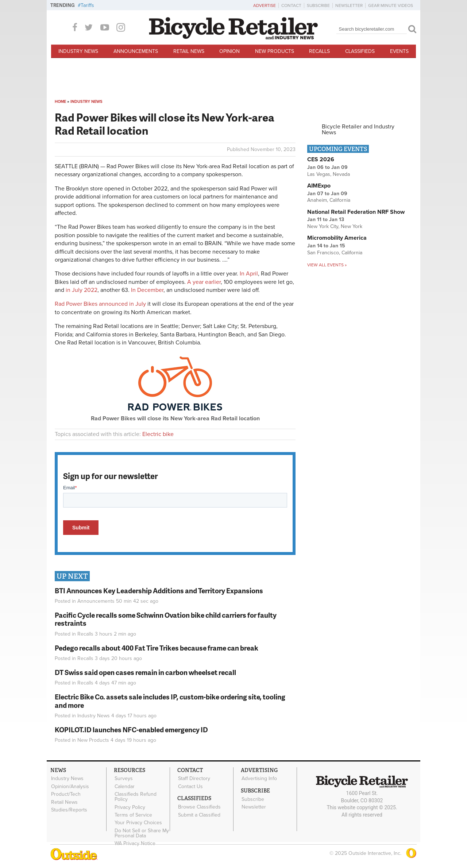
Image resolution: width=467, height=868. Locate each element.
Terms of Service (133, 814)
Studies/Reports (69, 809)
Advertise (265, 5)
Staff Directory (194, 779)
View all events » (327, 265)
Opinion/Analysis (70, 786)
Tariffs (87, 5)
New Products (275, 51)
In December (147, 290)
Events (399, 51)
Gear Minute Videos (391, 5)
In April (249, 274)
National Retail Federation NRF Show (356, 212)
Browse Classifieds (199, 806)
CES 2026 (321, 159)
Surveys (123, 779)
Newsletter (349, 5)
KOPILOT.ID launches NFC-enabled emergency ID (131, 730)
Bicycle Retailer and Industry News (358, 130)
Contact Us (190, 786)
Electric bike (158, 434)
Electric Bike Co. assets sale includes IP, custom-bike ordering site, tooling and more (170, 701)
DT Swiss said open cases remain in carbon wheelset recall (145, 672)
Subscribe (318, 5)
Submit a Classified (199, 814)
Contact (291, 5)
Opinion (229, 51)
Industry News (78, 51)
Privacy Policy (130, 806)
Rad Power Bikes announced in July (100, 304)
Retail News (189, 51)
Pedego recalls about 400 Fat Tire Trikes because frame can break (157, 648)
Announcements (136, 51)
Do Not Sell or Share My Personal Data (141, 832)
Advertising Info (259, 779)
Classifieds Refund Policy (135, 796)
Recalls (319, 51)
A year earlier (204, 282)
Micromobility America (337, 238)
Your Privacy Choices (138, 822)
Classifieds (360, 51)
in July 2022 (82, 290)
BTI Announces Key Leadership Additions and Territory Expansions (159, 591)
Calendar (124, 786)
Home (60, 102)
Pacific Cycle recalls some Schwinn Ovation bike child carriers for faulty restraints (166, 619)
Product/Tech (65, 794)
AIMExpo (319, 186)
